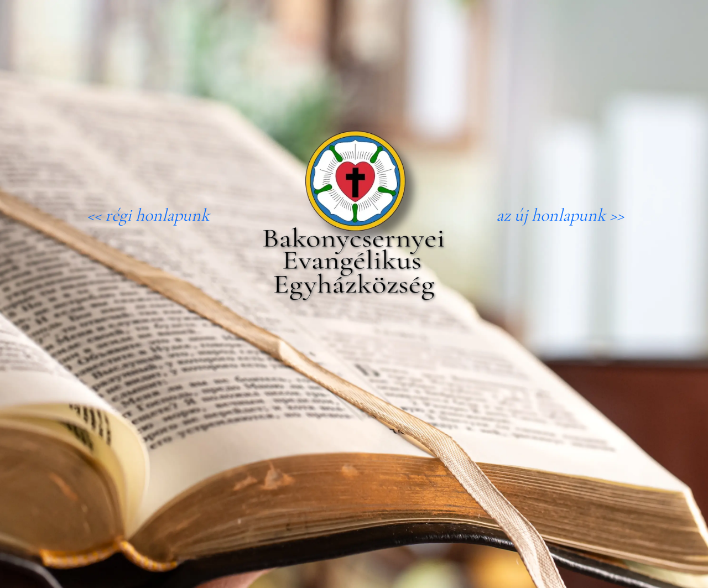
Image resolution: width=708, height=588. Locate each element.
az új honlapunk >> (560, 215)
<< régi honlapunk (148, 215)
